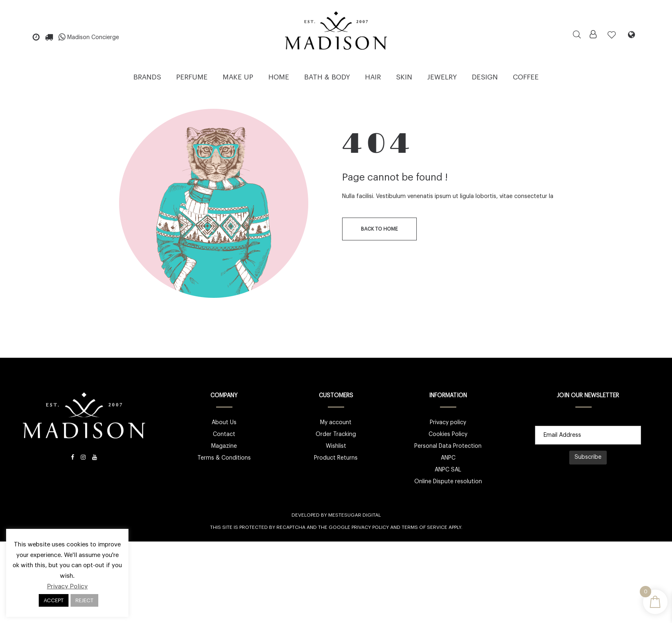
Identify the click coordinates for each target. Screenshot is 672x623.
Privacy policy (448, 423)
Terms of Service (424, 527)
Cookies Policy (448, 434)
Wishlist (336, 446)
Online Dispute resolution (448, 482)
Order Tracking (336, 434)
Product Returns (336, 458)
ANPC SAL (448, 470)
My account (336, 423)
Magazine (224, 446)
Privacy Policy (370, 527)
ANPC (448, 458)
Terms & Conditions (224, 458)
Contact (224, 434)
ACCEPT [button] (54, 600)
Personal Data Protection (448, 446)
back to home (379, 229)
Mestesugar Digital (355, 515)
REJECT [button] (84, 600)
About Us (224, 423)
